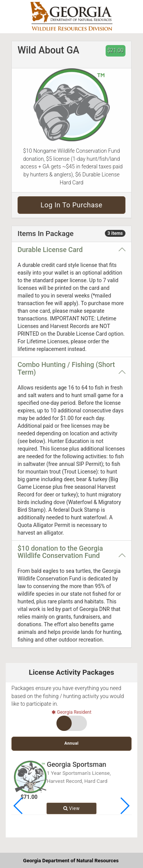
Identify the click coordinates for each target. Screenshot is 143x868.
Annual (72, 743)
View (71, 808)
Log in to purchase (71, 205)
